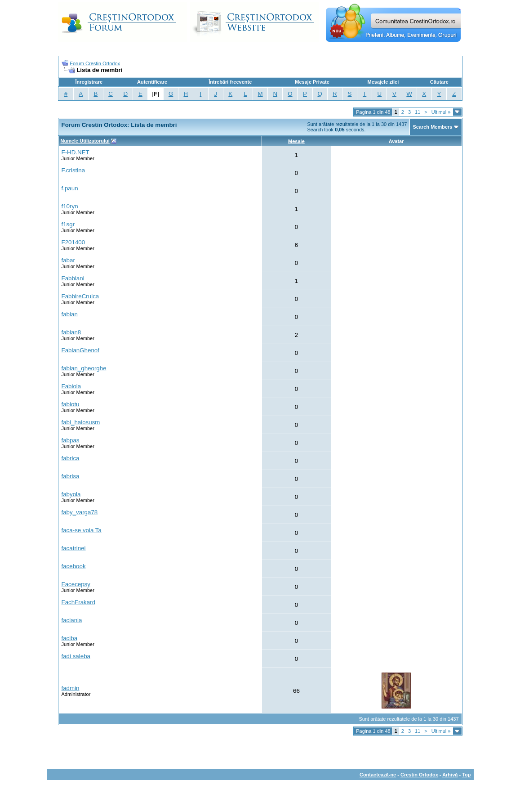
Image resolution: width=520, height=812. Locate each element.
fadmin (71, 688)
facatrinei (74, 548)
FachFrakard (79, 602)
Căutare (439, 82)
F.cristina (73, 170)
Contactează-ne (378, 775)
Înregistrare (89, 82)
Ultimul (441, 112)
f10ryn (70, 206)
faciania (72, 620)
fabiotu (71, 404)
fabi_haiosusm (81, 422)
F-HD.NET (76, 152)
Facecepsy (76, 584)
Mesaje (296, 141)
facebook (74, 566)
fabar (68, 260)
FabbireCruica (80, 296)
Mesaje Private (312, 82)
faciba (70, 638)
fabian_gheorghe (84, 368)
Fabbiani (73, 278)
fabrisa (71, 476)
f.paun (70, 188)
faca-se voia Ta (82, 530)
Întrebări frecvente (230, 82)
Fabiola (71, 386)
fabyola (71, 494)
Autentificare (152, 82)
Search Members (432, 127)
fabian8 (71, 332)
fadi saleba (76, 656)
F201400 (73, 242)
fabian (70, 314)
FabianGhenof (80, 350)
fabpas (71, 440)
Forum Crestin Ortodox (95, 63)
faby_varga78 (80, 512)
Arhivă (450, 775)
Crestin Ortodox (419, 775)
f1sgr (68, 224)
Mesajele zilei (383, 82)
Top (466, 775)
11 (418, 112)
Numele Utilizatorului (85, 141)
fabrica (71, 458)
